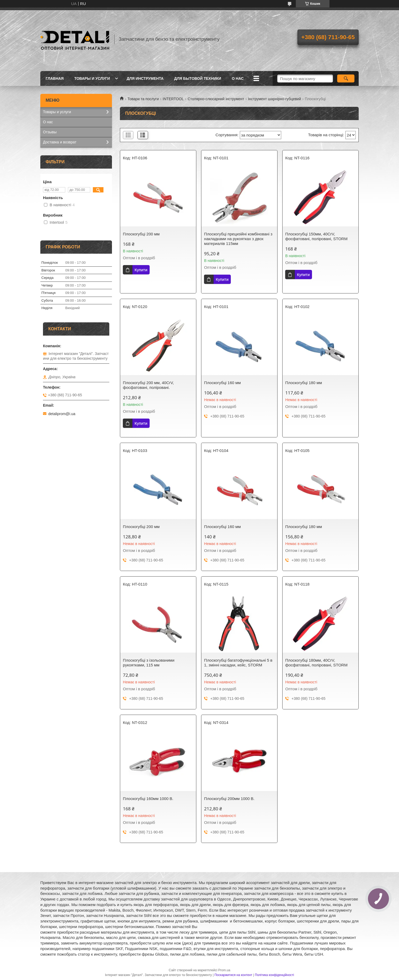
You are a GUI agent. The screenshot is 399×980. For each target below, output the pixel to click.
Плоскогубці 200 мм (141, 234)
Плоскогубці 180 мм (303, 383)
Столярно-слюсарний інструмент (216, 99)
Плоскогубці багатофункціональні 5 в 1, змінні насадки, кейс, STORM (238, 663)
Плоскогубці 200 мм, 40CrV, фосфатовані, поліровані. (148, 385)
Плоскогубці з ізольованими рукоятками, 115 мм (149, 663)
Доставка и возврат (60, 142)
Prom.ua (224, 970)
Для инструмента (145, 78)
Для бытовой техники (198, 78)
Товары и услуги (92, 78)
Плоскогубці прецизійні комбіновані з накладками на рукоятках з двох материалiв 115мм (238, 239)
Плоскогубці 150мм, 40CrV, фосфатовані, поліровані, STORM (316, 236)
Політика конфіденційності (275, 975)
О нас (238, 78)
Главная (55, 78)
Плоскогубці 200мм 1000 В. (229, 799)
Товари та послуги (143, 99)
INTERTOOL (173, 99)
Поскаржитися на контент (233, 975)
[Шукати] (346, 78)
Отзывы (50, 132)
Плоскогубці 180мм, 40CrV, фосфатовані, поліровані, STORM (316, 663)
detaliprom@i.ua (62, 414)
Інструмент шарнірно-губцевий (275, 99)
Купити (141, 270)
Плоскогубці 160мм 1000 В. (148, 799)
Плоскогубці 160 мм (222, 383)
